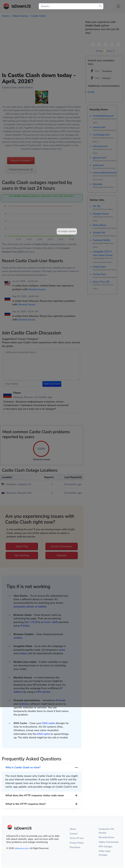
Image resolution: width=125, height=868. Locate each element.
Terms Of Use (77, 838)
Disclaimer (75, 847)
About (73, 829)
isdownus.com (22, 848)
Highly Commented (109, 842)
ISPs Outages (106, 847)
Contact (74, 834)
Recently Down (107, 837)
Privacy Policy (77, 843)
